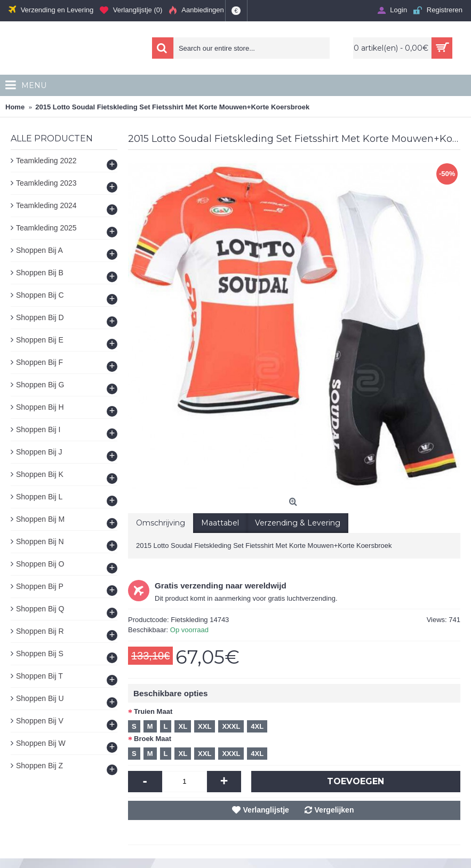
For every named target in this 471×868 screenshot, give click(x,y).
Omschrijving (161, 523)
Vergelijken (334, 810)
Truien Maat (153, 711)
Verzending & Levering (298, 523)
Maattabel (220, 523)
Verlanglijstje (266, 810)
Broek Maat (153, 739)
